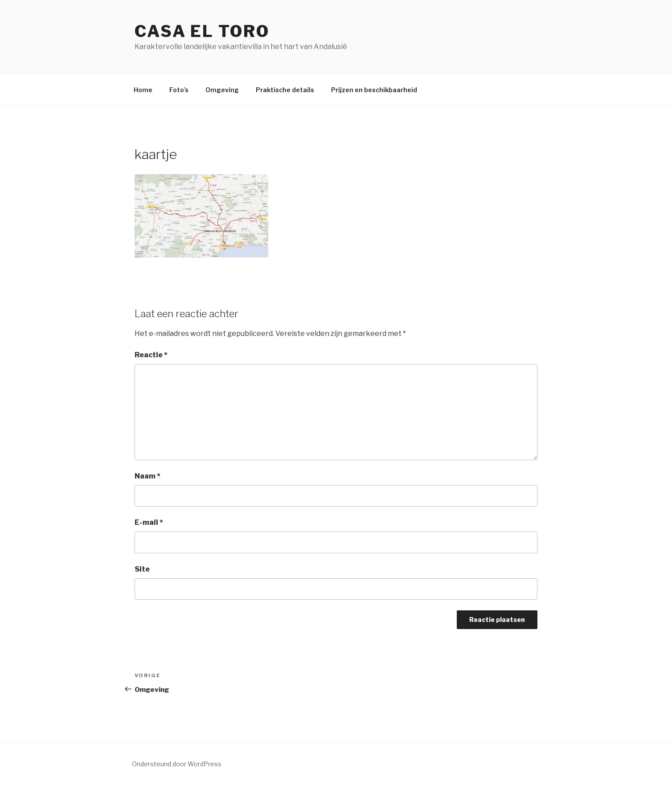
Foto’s (179, 90)
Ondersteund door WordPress (177, 764)
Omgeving (222, 90)
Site (142, 569)
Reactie (151, 355)
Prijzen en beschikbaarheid (374, 90)
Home (143, 90)
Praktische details (285, 90)
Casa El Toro (202, 31)
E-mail (149, 522)
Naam (148, 476)
